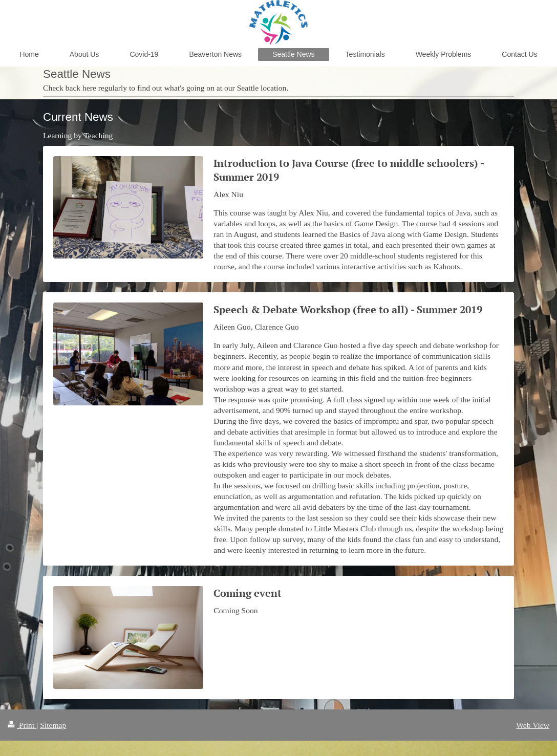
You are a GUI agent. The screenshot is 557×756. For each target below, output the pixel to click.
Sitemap (53, 725)
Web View (533, 725)
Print (22, 725)
